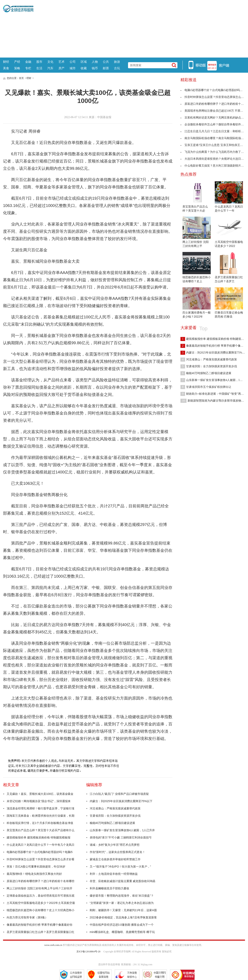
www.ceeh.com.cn (53, 945)
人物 (95, 62)
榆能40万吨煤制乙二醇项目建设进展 (113, 823)
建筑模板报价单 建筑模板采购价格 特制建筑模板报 (39, 837)
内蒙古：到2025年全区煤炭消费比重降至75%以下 (121, 801)
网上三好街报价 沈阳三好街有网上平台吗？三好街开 (40, 888)
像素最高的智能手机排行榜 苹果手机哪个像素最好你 (40, 925)
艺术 (61, 62)
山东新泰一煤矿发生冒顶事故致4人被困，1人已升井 (122, 830)
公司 (73, 62)
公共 (106, 62)
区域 (84, 62)
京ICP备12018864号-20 (88, 952)
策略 (17, 68)
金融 (28, 62)
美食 (6, 68)
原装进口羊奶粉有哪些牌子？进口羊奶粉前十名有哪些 (41, 881)
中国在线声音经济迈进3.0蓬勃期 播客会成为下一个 (122, 925)
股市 (39, 62)
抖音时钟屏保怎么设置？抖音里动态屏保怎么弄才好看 (41, 859)
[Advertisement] (139, 28)
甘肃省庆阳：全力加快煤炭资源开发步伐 (115, 816)
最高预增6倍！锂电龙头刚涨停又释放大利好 (34, 874)
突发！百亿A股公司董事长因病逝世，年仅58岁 (36, 867)
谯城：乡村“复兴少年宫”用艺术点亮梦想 (115, 845)
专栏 (28, 68)
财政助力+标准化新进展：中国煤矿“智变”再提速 (214, 394)
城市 (73, 68)
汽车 (50, 68)
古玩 (117, 68)
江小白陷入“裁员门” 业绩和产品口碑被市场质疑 (119, 794)
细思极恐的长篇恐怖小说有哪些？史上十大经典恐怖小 (41, 910)
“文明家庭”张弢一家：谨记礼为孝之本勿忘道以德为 (122, 903)
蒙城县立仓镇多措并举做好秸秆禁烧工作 (115, 859)
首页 (21, 78)
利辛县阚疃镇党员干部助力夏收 (109, 888)
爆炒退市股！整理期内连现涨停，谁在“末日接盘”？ (122, 896)
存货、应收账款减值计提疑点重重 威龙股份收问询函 (123, 881)
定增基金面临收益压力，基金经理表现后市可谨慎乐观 (41, 896)
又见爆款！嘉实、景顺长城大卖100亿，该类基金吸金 (40, 794)
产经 (17, 62)
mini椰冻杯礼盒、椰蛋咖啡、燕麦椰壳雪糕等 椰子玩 (122, 932)
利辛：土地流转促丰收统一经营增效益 (114, 874)
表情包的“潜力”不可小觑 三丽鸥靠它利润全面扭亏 (121, 837)
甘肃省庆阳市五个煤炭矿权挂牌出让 (206, 387)
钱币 (95, 68)
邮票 (106, 68)
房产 (61, 68)
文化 (50, 62)
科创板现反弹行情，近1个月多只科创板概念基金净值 (40, 823)
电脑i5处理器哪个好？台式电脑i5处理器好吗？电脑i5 (40, 852)
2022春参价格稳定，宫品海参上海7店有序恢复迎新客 (123, 917)
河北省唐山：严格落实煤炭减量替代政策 (115, 808)
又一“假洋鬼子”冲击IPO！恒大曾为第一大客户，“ (120, 867)
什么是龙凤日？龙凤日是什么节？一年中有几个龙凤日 (41, 845)
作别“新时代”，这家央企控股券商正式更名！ (117, 852)
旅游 (117, 62)
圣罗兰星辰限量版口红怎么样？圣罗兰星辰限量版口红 (41, 932)
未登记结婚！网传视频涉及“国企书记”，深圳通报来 (39, 801)
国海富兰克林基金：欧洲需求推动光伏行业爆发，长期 (41, 816)
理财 (29, 78)
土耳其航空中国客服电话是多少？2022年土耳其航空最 (41, 903)
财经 (6, 62)
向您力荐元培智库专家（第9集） (27, 917)
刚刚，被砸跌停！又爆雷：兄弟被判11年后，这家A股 (123, 910)
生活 (39, 68)
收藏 (84, 68)
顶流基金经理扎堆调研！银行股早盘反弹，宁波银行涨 (41, 808)
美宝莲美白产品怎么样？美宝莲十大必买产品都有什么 (41, 830)
